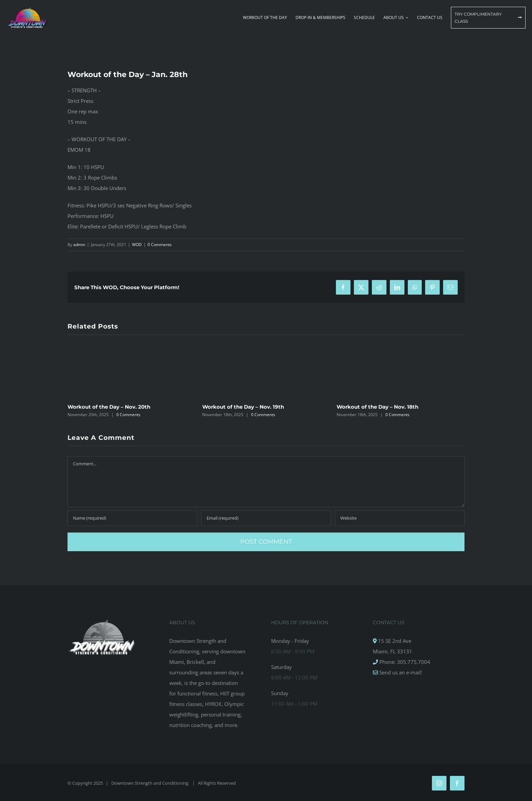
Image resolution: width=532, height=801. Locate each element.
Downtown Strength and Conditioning (150, 783)
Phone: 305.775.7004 (404, 662)
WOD (137, 245)
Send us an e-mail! (400, 672)
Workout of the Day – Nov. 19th (243, 407)
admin (79, 245)
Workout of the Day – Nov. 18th (377, 407)
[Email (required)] (266, 518)
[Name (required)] (132, 518)
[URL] (400, 518)
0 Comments (160, 245)
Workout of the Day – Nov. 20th (109, 407)
